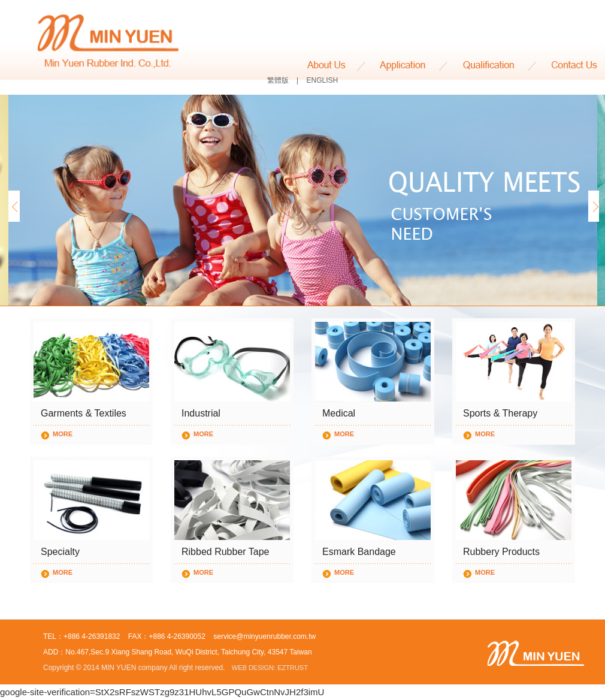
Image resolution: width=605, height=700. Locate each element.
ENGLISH (323, 80)
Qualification (493, 66)
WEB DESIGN (253, 668)
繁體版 (278, 80)
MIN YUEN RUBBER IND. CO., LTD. (108, 43)
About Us (336, 66)
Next (592, 206)
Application (408, 66)
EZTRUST (293, 668)
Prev (13, 206)
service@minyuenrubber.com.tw (264, 636)
